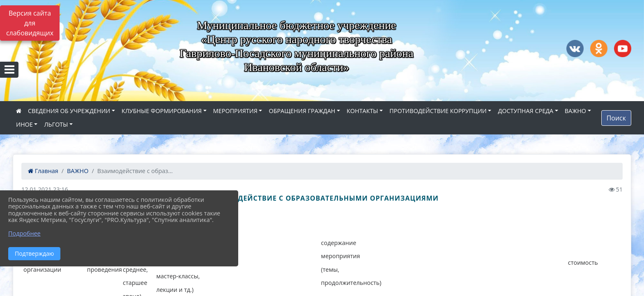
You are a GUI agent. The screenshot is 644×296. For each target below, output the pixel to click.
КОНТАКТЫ (362, 111)
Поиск (616, 118)
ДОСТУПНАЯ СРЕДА (526, 111)
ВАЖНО (575, 111)
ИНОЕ (24, 124)
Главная (43, 171)
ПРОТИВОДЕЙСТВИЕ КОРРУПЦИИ (438, 111)
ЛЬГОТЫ (56, 124)
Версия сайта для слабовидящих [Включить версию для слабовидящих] (30, 23)
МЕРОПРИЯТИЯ (235, 111)
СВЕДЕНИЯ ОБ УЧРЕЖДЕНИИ (69, 111)
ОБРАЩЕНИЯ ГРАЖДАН (302, 111)
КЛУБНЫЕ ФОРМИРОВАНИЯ (162, 111)
